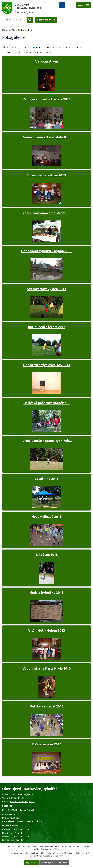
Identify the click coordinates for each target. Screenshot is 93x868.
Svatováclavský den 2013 (47, 289)
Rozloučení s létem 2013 (47, 327)
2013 (38, 47)
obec (49, 52)
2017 (78, 47)
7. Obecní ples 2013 (47, 744)
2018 (8, 52)
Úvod (5, 30)
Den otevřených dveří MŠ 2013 (46, 365)
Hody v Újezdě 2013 (46, 517)
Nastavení (63, 863)
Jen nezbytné (48, 863)
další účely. (55, 849)
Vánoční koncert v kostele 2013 (46, 99)
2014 (48, 47)
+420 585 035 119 (15, 798)
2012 (27, 47)
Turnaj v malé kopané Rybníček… (47, 441)
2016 (68, 47)
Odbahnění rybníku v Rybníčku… (46, 251)
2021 (39, 52)
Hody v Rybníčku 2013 (46, 593)
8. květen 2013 (47, 555)
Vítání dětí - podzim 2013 (46, 175)
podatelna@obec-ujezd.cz (22, 801)
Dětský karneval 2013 (46, 706)
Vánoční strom (47, 61)
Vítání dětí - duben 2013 (46, 630)
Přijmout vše (31, 863)
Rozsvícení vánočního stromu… (47, 213)
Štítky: (5, 47)
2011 (17, 47)
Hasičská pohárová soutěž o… (47, 403)
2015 (58, 47)
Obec (14, 30)
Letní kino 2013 (47, 479)
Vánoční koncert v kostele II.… (46, 137)
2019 (18, 52)
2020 (28, 52)
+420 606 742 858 (26, 810)
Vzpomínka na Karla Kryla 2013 (47, 668)
